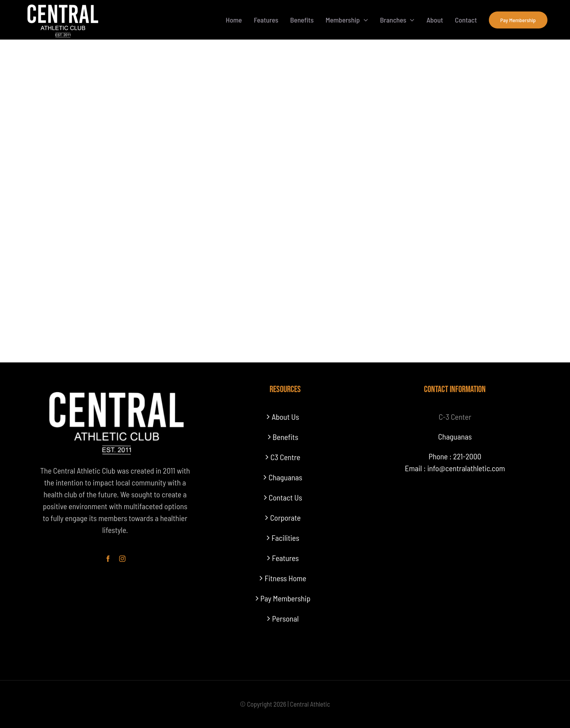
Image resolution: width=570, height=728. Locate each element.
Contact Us (285, 497)
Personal (285, 618)
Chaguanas (285, 477)
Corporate (285, 518)
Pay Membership (285, 598)
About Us (285, 417)
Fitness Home (285, 578)
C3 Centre (285, 457)
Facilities (285, 538)
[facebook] (108, 559)
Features (285, 558)
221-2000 (467, 456)
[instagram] (122, 559)
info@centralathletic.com (466, 468)
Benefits (286, 437)
